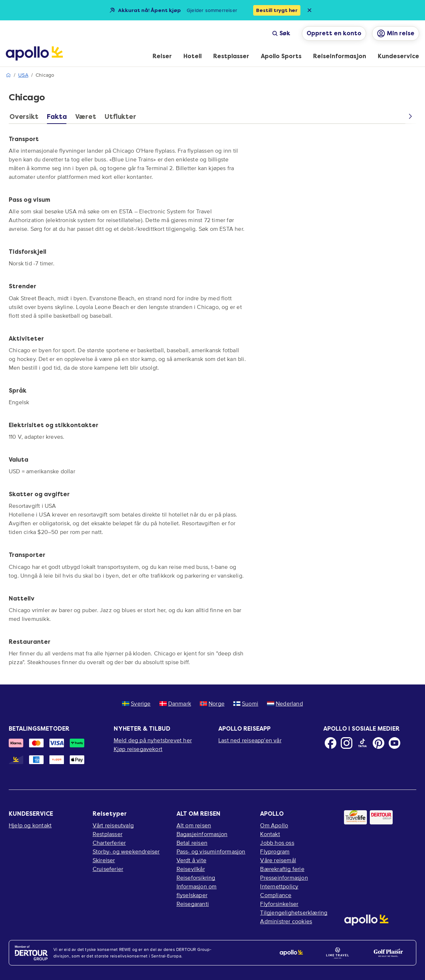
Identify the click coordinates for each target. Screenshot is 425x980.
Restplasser (108, 834)
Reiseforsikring (196, 877)
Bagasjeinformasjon (202, 834)
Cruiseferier (108, 869)
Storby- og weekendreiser (126, 851)
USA (23, 75)
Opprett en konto (334, 33)
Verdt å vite (191, 860)
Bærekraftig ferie (282, 869)
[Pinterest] (379, 743)
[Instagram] (347, 743)
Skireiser (104, 860)
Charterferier (109, 843)
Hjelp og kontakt (30, 825)
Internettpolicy (279, 886)
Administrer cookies (286, 921)
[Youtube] (394, 743)
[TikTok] (363, 743)
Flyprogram (275, 851)
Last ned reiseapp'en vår (250, 740)
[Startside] (34, 53)
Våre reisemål (278, 860)
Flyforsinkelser (279, 904)
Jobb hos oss (277, 843)
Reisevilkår (191, 869)
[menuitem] (162, 57)
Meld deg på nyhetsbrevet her (153, 740)
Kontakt (270, 834)
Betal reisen (192, 843)
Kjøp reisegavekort (138, 749)
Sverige (136, 703)
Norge (212, 703)
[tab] (26, 119)
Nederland (285, 703)
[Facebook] (331, 743)
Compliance (276, 895)
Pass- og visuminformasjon (211, 851)
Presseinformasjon (284, 877)
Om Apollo (274, 825)
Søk (281, 33)
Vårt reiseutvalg (113, 825)
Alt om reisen (194, 825)
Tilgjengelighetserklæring (294, 912)
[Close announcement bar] (309, 10)
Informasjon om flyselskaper (197, 891)
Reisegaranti (193, 904)
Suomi (246, 703)
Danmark (175, 703)
